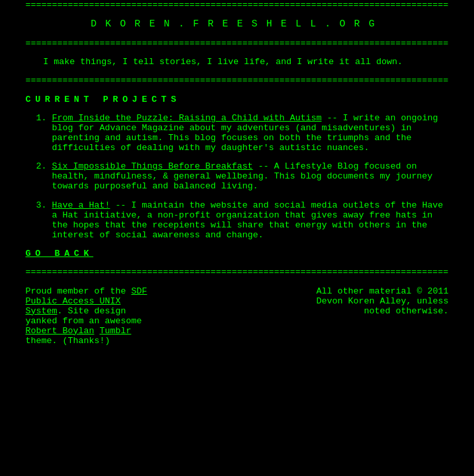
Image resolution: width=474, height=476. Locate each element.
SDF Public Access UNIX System (87, 301)
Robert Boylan (60, 331)
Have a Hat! (81, 205)
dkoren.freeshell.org (237, 24)
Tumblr (115, 331)
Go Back (60, 254)
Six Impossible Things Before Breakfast (153, 166)
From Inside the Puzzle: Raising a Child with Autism (187, 118)
